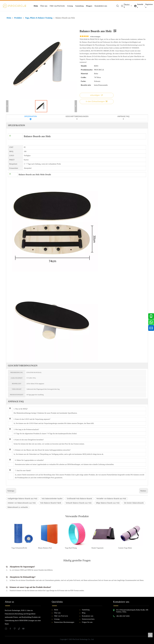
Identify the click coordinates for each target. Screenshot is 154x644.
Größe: (84, 77)
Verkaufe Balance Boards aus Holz (79, 503)
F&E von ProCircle (57, 6)
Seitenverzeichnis (88, 619)
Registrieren (149, 6)
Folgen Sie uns (87, 622)
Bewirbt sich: (86, 85)
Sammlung (79, 6)
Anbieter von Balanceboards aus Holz (22, 503)
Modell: (84, 66)
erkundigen (97, 95)
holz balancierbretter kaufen (52, 499)
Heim (36, 6)
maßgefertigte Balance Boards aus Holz (22, 499)
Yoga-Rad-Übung (71, 548)
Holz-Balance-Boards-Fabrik (51, 503)
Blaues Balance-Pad (45, 548)
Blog (84, 613)
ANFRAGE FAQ (123, 117)
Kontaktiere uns (101, 6)
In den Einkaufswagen (97, 101)
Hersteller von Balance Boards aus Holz (111, 499)
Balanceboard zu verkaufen (18, 507)
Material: (85, 74)
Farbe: (83, 81)
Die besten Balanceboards (134, 503)
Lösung (70, 6)
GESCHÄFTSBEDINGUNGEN (77, 117)
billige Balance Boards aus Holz (108, 503)
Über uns (44, 6)
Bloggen (89, 6)
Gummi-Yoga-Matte (125, 548)
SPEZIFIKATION (31, 117)
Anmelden (140, 6)
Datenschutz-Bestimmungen (64, 622)
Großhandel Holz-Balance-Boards (79, 499)
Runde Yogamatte (98, 548)
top (150, 635)
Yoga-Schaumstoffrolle (19, 548)
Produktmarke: (87, 70)
